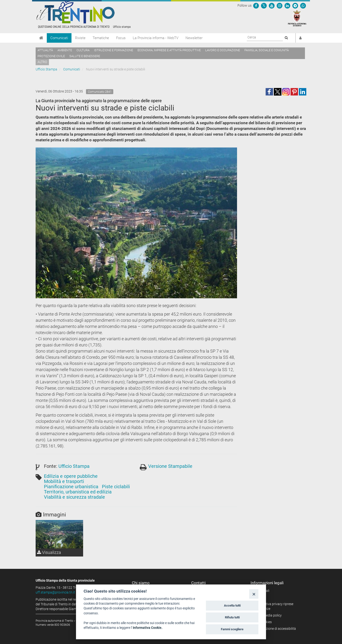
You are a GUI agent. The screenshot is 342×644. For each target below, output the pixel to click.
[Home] (41, 38)
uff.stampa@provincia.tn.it (55, 592)
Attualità (45, 50)
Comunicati (59, 38)
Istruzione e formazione (114, 50)
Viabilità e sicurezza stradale (74, 497)
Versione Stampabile (170, 466)
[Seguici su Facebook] (256, 5)
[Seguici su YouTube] (272, 5)
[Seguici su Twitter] (264, 5)
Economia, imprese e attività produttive (169, 50)
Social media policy (268, 615)
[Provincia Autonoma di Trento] (297, 18)
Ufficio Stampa (46, 69)
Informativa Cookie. (148, 628)
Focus (121, 38)
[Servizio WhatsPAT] (303, 5)
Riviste (80, 38)
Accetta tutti (232, 605)
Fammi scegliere (232, 629)
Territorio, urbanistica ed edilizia (78, 492)
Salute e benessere (85, 56)
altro (42, 62)
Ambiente (65, 50)
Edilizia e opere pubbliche (71, 476)
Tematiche (101, 38)
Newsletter (194, 38)
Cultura (83, 50)
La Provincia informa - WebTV (156, 38)
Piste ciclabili (116, 487)
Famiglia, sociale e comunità (267, 50)
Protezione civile (51, 56)
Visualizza (49, 552)
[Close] (254, 594)
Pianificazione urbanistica (71, 487)
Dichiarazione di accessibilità (275, 629)
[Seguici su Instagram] (280, 5)
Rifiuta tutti (232, 617)
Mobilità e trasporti (64, 481)
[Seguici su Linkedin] (287, 5)
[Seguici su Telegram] (295, 5)
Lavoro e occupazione (223, 50)
